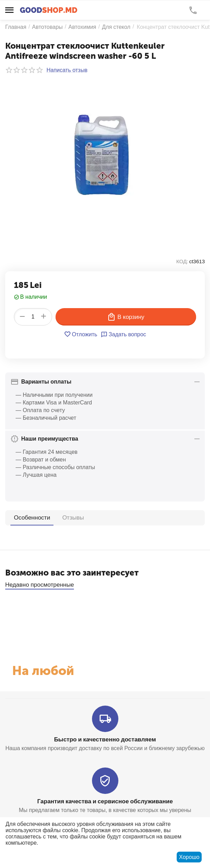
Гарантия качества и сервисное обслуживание (105, 801)
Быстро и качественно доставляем (105, 739)
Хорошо (189, 857)
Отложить (81, 334)
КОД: (182, 261)
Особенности (32, 517)
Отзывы (73, 517)
